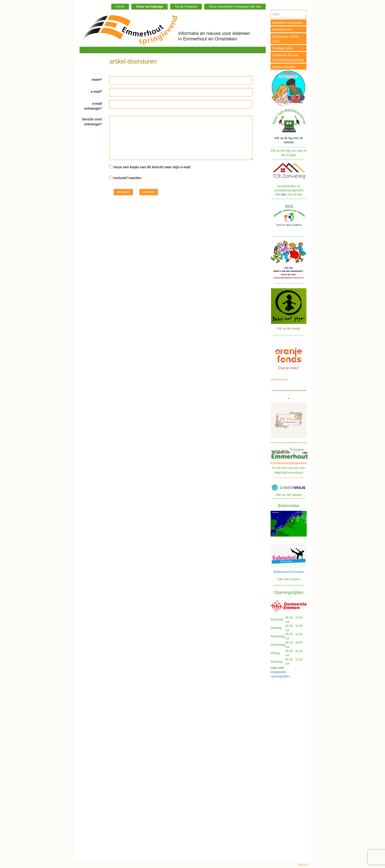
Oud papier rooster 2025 (286, 39)
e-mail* (96, 92)
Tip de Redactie (186, 7)
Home (120, 7)
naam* (97, 79)
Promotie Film (282, 30)
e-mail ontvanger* (93, 106)
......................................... (289, 142)
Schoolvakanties (284, 67)
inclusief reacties (127, 178)
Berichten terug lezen (287, 23)
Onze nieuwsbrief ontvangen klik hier (235, 7)
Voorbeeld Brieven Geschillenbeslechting (288, 58)
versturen (123, 192)
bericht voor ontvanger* (92, 122)
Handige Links (282, 48)
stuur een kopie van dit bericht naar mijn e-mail (152, 167)
